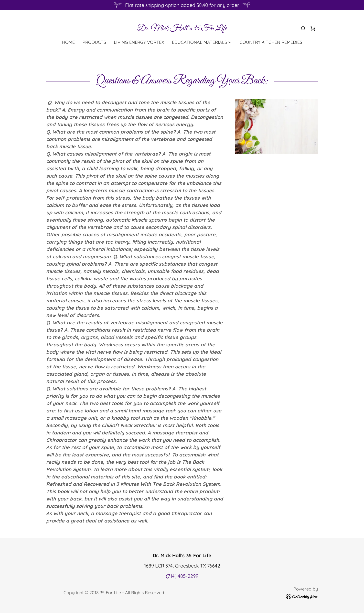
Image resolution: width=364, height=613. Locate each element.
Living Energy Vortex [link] (139, 42)
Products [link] (94, 42)
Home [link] (68, 42)
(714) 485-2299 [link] (182, 576)
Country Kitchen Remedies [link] (271, 42)
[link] (182, 28)
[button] (202, 42)
